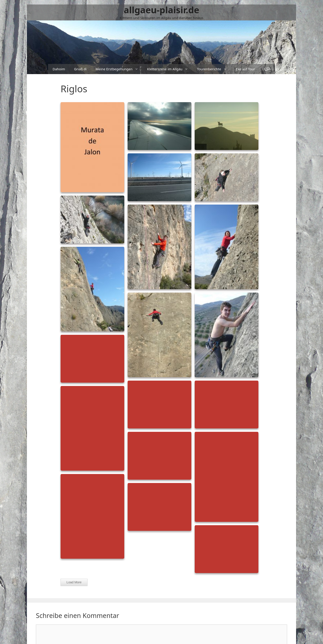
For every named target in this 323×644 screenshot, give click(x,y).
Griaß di (80, 69)
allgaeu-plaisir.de (162, 10)
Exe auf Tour (246, 69)
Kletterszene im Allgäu (170, 69)
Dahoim (59, 69)
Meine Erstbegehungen (119, 69)
